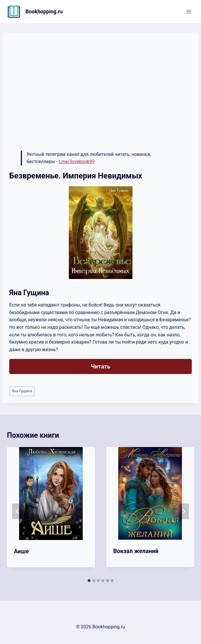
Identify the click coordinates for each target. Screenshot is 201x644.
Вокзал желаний (136, 551)
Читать (100, 366)
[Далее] (184, 511)
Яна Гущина (22, 391)
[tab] (89, 581)
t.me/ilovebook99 (76, 162)
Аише (21, 551)
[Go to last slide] (17, 511)
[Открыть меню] (189, 11)
